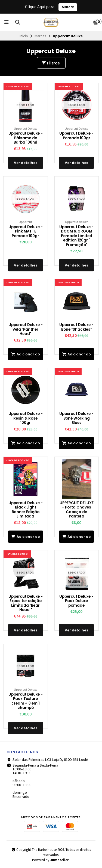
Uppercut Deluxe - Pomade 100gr (76, 136)
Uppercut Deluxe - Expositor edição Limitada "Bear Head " (26, 603)
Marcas (40, 36)
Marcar (68, 7)
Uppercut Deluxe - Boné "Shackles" (76, 327)
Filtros (51, 63)
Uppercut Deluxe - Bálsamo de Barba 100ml (26, 138)
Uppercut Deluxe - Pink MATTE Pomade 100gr (26, 232)
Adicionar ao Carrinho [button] (26, 356)
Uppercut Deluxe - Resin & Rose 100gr (26, 418)
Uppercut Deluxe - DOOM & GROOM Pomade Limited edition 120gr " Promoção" (76, 236)
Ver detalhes (26, 163)
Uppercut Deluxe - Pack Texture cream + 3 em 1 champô (26, 701)
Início (24, 36)
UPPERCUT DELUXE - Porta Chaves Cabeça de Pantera (77, 510)
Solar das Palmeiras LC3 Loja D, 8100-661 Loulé (47, 759)
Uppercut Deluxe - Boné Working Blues (76, 418)
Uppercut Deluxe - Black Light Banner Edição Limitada (26, 510)
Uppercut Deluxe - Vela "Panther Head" (26, 330)
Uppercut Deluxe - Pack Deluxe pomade (76, 601)
